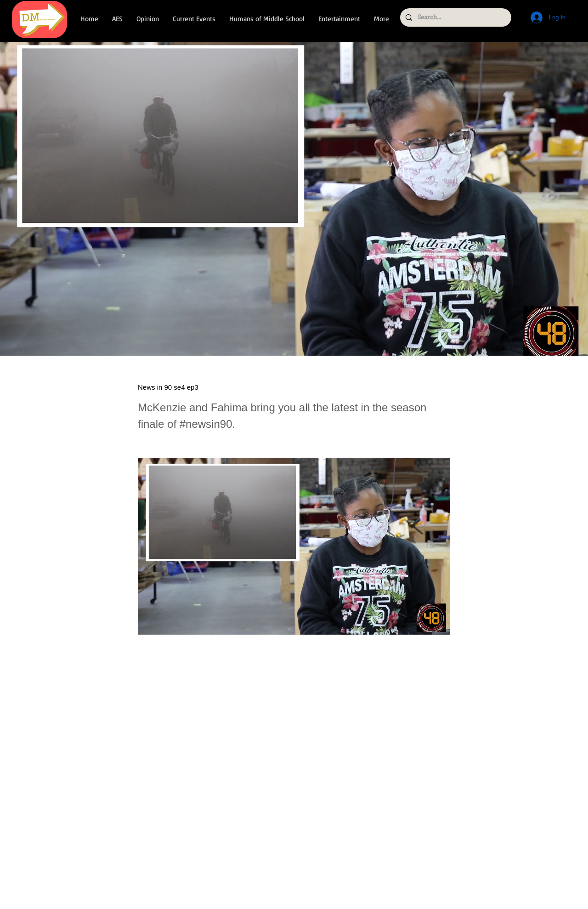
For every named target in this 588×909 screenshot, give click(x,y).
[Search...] (455, 17)
